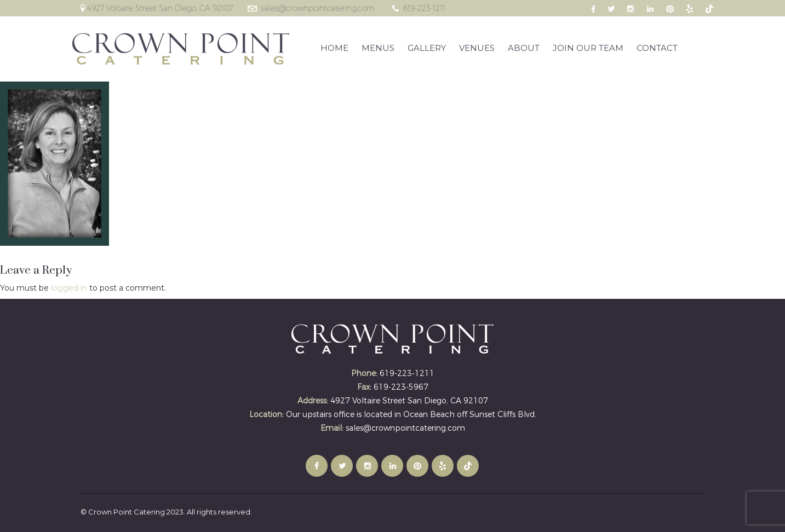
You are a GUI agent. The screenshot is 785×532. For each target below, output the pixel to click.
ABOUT (524, 48)
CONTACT (657, 48)
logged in (69, 288)
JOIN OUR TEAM (588, 48)
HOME (334, 48)
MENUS (378, 48)
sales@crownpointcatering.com (318, 8)
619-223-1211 (424, 8)
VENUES (477, 48)
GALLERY (427, 48)
